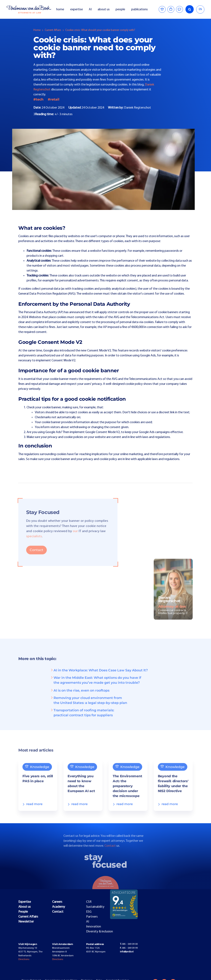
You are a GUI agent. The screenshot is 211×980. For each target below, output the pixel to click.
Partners (92, 917)
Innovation (94, 927)
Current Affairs (53, 30)
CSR (89, 902)
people (120, 9)
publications (140, 9)
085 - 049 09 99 (129, 948)
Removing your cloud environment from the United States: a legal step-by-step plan (89, 707)
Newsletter (26, 922)
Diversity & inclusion (100, 932)
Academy (59, 907)
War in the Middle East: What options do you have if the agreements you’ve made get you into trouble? (96, 687)
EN (200, 9)
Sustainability (95, 907)
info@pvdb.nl (127, 952)
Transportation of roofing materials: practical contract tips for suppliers (82, 719)
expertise (77, 9)
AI (90, 9)
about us (104, 9)
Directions (24, 959)
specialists (34, 543)
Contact (36, 556)
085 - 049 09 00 (129, 944)
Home (37, 30)
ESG (89, 912)
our (75, 538)
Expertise (25, 902)
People (23, 912)
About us (25, 907)
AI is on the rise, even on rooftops (80, 697)
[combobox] (200, 9)
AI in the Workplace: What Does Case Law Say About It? (99, 677)
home (60, 9)
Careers (57, 902)
